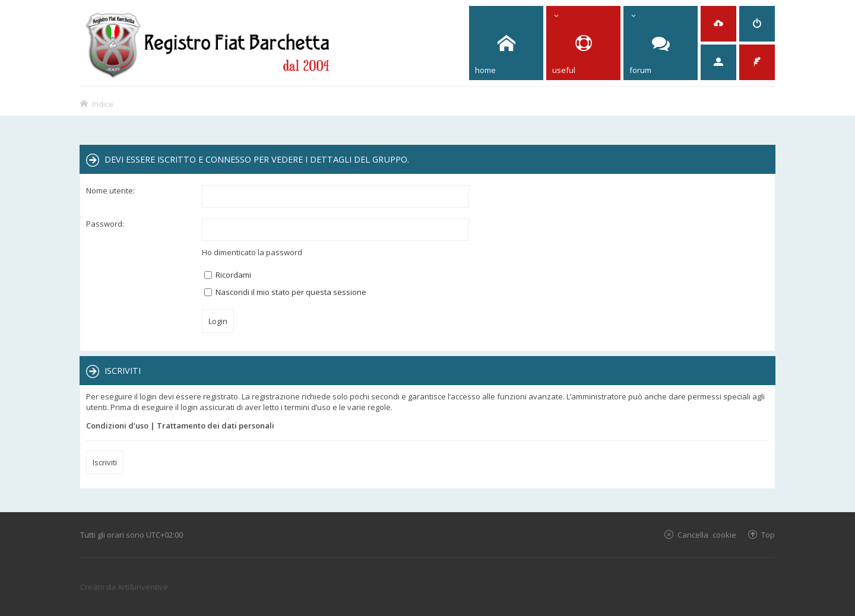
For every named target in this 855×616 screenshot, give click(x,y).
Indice (103, 104)
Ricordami (228, 275)
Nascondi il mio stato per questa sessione (285, 292)
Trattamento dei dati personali (216, 426)
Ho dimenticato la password (252, 252)
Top (768, 534)
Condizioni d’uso (117, 426)
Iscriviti (105, 462)
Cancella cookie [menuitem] (707, 534)
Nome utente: (110, 190)
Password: (105, 224)
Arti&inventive (143, 587)
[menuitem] (718, 24)
